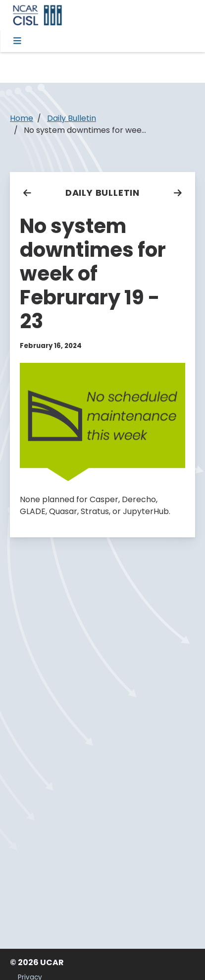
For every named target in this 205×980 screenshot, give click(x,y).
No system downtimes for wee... (85, 130)
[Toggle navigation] (18, 41)
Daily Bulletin (102, 193)
